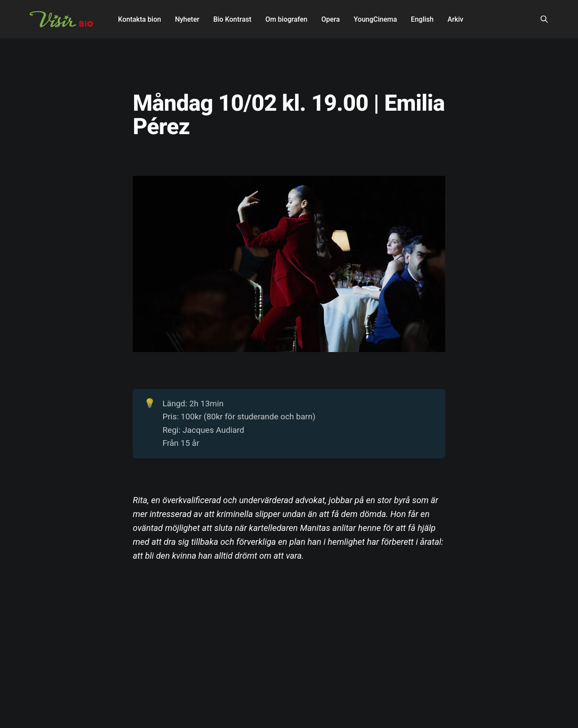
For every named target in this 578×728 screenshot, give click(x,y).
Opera (330, 19)
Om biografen (286, 19)
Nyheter (187, 19)
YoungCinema (375, 19)
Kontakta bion (140, 19)
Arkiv (455, 19)
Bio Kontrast (232, 19)
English (422, 19)
